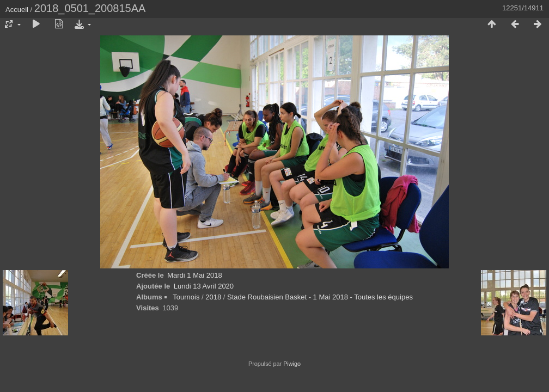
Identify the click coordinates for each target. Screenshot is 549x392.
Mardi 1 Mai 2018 (194, 275)
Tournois (186, 297)
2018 (213, 297)
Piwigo (292, 364)
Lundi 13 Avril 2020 (204, 286)
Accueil (17, 10)
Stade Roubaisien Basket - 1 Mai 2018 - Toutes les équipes (320, 297)
